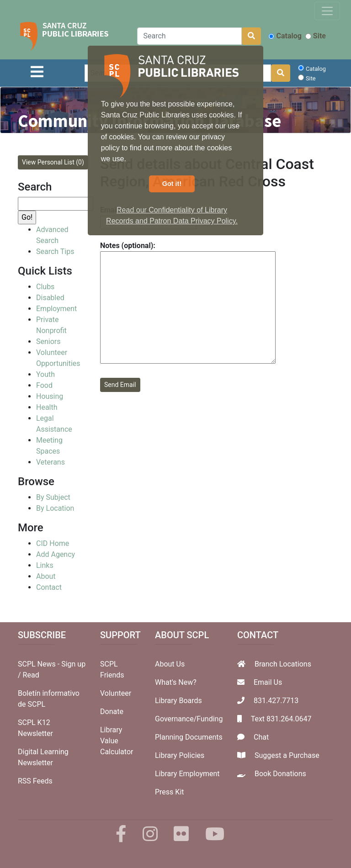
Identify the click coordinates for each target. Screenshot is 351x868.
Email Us (268, 682)
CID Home (53, 543)
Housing (50, 396)
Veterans (51, 462)
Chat (261, 737)
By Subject (53, 497)
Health (47, 407)
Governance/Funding (189, 719)
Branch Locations (283, 664)
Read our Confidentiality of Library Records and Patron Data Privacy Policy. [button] (172, 215)
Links (45, 565)
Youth (45, 374)
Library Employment (187, 774)
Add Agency (56, 554)
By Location (55, 508)
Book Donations (280, 774)
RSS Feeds (35, 781)
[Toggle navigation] (327, 11)
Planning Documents (189, 737)
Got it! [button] (172, 184)
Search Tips (55, 251)
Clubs (45, 287)
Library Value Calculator (117, 741)
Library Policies (180, 755)
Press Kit (170, 792)
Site (316, 36)
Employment (56, 309)
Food (44, 385)
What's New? (176, 682)
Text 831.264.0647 (281, 719)
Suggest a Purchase (287, 755)
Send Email (120, 385)
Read (31, 675)
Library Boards (178, 701)
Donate (112, 712)
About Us (170, 664)
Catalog (285, 36)
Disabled (50, 298)
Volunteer (116, 693)
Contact (49, 587)
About (46, 576)
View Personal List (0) (53, 162)
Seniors (48, 341)
